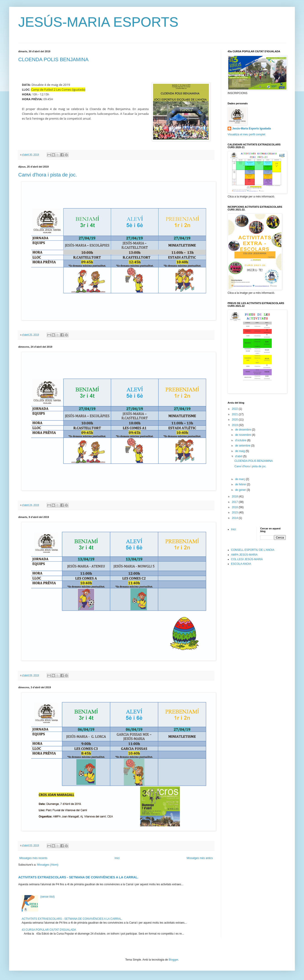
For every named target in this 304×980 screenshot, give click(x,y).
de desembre (243, 430)
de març (240, 479)
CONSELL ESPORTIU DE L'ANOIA (253, 550)
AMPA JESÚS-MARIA (244, 555)
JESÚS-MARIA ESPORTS (98, 22)
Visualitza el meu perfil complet (246, 134)
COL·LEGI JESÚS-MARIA (247, 559)
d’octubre (241, 440)
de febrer (241, 484)
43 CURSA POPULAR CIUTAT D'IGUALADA (49, 930)
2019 (235, 425)
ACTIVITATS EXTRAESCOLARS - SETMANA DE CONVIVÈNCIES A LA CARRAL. (78, 877)
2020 (235, 420)
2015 (235, 512)
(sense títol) (48, 897)
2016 (235, 507)
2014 (235, 518)
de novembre (243, 435)
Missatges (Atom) (48, 865)
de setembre (243, 446)
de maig (240, 451)
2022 (235, 409)
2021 (235, 414)
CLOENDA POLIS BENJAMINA (53, 59)
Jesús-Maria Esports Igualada (251, 129)
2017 (235, 502)
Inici (117, 858)
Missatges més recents (33, 858)
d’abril (239, 456)
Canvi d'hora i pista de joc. (48, 175)
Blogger (173, 960)
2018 (235, 497)
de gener (241, 490)
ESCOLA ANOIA (241, 564)
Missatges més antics (200, 858)
